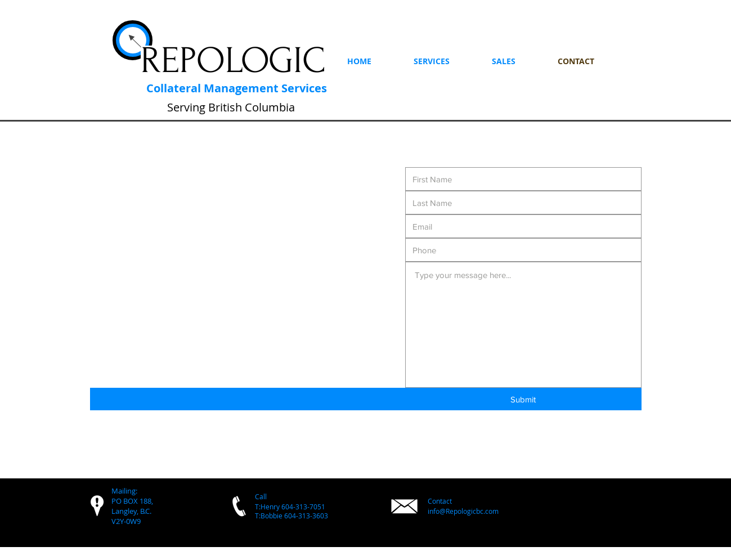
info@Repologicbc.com (463, 511)
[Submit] (523, 399)
